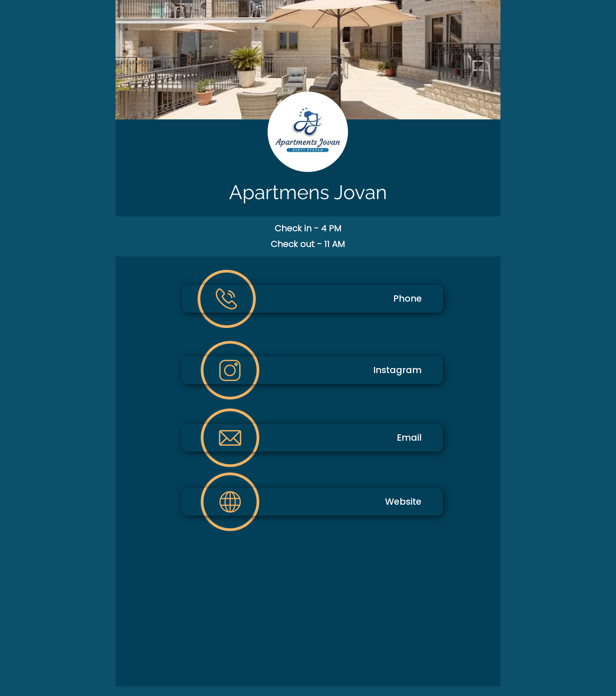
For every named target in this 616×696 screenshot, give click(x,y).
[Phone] (313, 299)
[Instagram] (312, 370)
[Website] (312, 502)
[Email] (312, 438)
